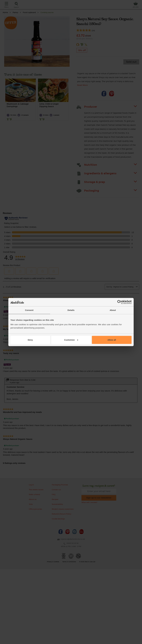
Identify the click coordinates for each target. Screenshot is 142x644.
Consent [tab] (29, 310)
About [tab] (113, 310)
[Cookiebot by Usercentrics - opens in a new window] (119, 302)
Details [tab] (71, 310)
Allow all (112, 340)
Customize (71, 340)
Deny (30, 340)
